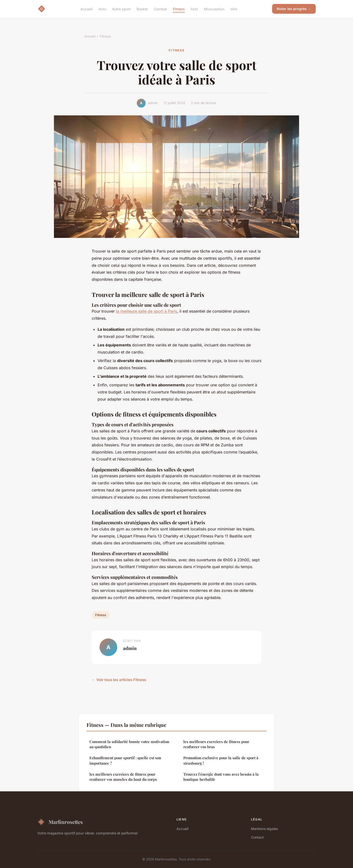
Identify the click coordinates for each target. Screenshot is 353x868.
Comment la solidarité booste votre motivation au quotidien (129, 744)
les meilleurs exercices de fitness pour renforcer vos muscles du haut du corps (123, 777)
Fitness (179, 9)
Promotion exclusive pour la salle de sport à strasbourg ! (221, 760)
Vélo (234, 9)
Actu (102, 9)
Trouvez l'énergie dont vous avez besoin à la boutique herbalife (221, 777)
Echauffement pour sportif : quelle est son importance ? (125, 760)
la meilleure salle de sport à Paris (146, 311)
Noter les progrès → (294, 9)
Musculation (214, 9)
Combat (160, 9)
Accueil (87, 9)
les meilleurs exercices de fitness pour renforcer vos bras (216, 744)
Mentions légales (265, 829)
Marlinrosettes (60, 822)
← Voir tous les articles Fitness (119, 680)
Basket (142, 9)
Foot (194, 9)
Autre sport (121, 9)
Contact (257, 837)
